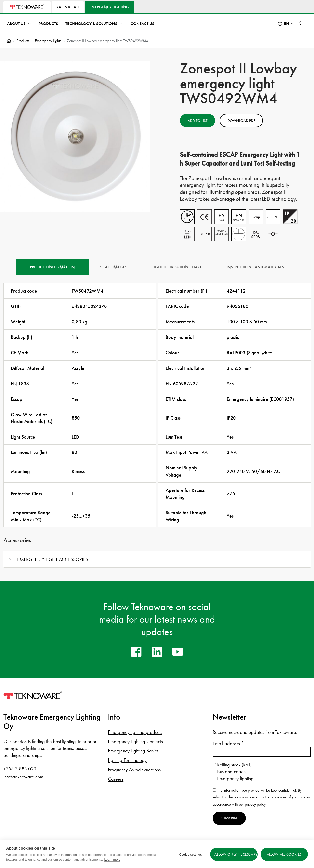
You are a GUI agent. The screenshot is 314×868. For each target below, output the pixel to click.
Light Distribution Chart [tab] (177, 267)
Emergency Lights (48, 41)
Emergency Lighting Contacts (135, 741)
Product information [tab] (52, 267)
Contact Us (142, 24)
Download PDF (241, 121)
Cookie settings (190, 854)
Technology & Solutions (91, 24)
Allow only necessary (235, 854)
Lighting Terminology (127, 760)
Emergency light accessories (53, 559)
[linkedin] (157, 652)
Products (48, 24)
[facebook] (136, 652)
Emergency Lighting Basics (133, 751)
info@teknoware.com (23, 777)
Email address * (228, 743)
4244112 (236, 291)
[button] (301, 24)
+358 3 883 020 (20, 769)
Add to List (197, 121)
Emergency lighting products (135, 732)
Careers (116, 779)
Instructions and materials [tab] (255, 267)
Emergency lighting (233, 778)
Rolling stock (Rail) (232, 765)
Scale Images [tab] (114, 267)
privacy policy (255, 804)
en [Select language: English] (287, 24)
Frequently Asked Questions (134, 770)
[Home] (9, 41)
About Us (16, 24)
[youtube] (178, 652)
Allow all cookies (284, 854)
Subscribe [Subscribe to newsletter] (229, 818)
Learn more (112, 860)
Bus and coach (229, 771)
